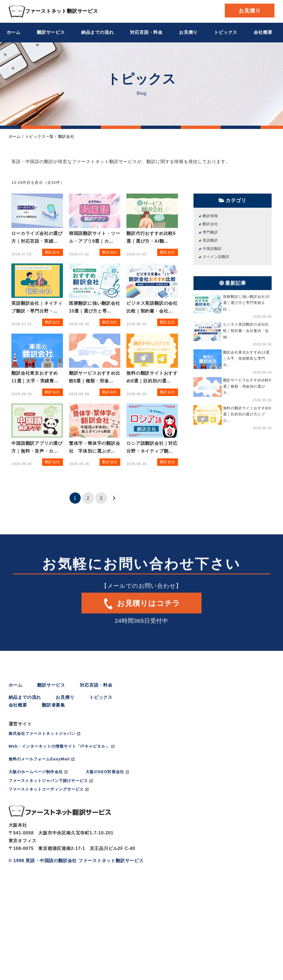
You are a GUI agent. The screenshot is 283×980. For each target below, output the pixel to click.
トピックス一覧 (40, 136)
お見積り (250, 11)
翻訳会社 (66, 136)
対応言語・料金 (146, 32)
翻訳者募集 (53, 705)
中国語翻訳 (212, 249)
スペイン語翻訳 (216, 257)
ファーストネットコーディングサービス (46, 789)
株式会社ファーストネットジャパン (42, 733)
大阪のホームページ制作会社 (36, 772)
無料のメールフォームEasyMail (39, 759)
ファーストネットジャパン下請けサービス (48, 781)
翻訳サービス (51, 32)
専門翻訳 (210, 232)
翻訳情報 (210, 216)
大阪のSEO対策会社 (105, 772)
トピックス (226, 32)
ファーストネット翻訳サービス (53, 11)
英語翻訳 (210, 240)
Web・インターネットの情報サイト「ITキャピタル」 (59, 746)
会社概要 (263, 32)
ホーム (14, 32)
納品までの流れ (98, 32)
